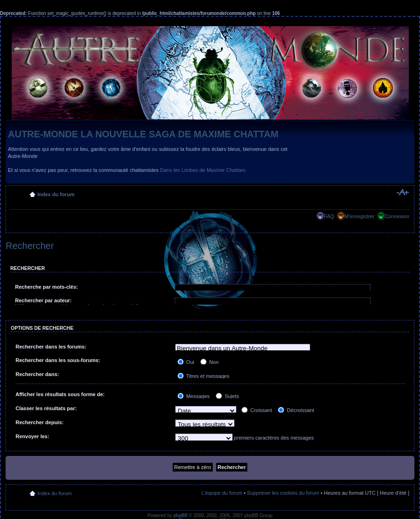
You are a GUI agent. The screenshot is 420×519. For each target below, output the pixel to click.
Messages (194, 396)
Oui (186, 362)
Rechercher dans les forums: (51, 347)
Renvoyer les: (32, 436)
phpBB (180, 515)
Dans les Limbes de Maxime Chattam (203, 170)
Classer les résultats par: (46, 408)
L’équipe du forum (222, 493)
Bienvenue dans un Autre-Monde (243, 349)
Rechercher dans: (37, 374)
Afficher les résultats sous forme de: (60, 394)
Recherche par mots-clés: (46, 287)
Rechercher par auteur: (43, 300)
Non (210, 362)
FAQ (329, 216)
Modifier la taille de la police (402, 192)
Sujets (228, 396)
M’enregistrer (359, 216)
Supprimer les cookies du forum (283, 493)
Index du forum (56, 194)
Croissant (257, 410)
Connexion (397, 216)
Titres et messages (203, 376)
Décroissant (296, 410)
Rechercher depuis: (39, 422)
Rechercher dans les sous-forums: (58, 360)
